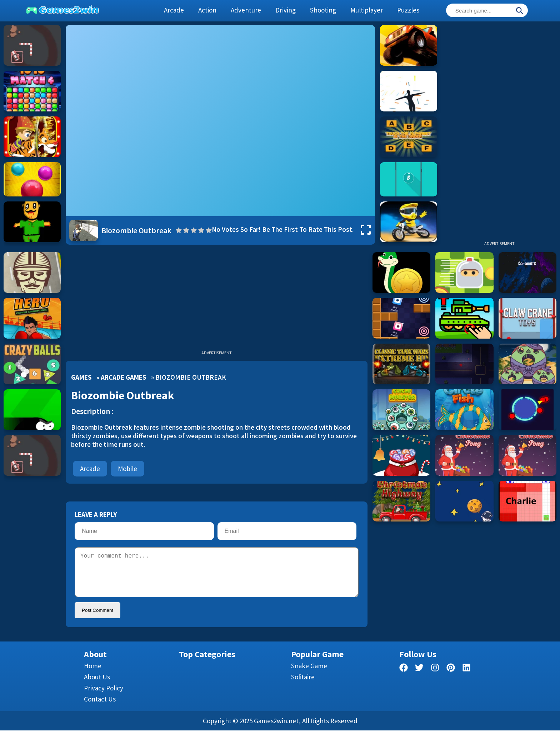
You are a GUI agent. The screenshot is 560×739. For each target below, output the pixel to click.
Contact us (100, 708)
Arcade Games (123, 377)
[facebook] (404, 677)
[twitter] (419, 677)
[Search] (519, 11)
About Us (97, 685)
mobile (127, 469)
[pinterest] (451, 677)
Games (81, 377)
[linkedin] (466, 677)
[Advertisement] (499, 132)
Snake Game (309, 674)
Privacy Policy (104, 696)
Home (93, 674)
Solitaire (303, 685)
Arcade (90, 469)
